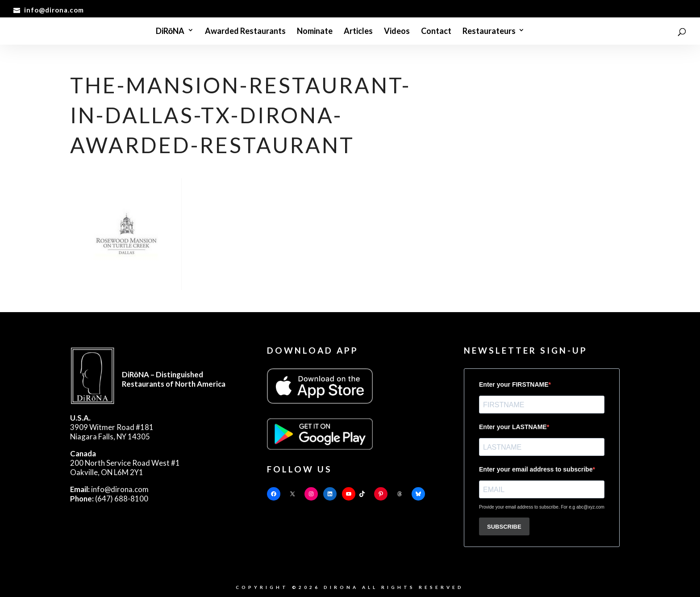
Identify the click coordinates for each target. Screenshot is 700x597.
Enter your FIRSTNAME (514, 384)
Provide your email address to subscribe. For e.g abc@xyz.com (542, 507)
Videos (397, 32)
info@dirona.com (109, 489)
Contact (436, 32)
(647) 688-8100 (109, 499)
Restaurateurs (489, 32)
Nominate (315, 32)
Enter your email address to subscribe (536, 469)
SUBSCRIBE (504, 527)
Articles (358, 32)
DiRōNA (170, 32)
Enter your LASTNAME (513, 427)
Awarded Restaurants (245, 32)
